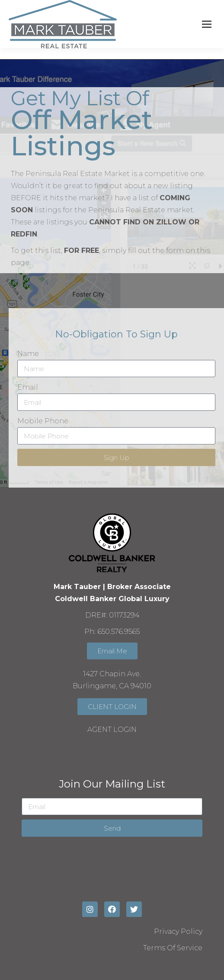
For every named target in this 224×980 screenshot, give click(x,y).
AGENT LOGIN (112, 729)
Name (28, 354)
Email (28, 387)
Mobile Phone (43, 421)
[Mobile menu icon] (207, 24)
